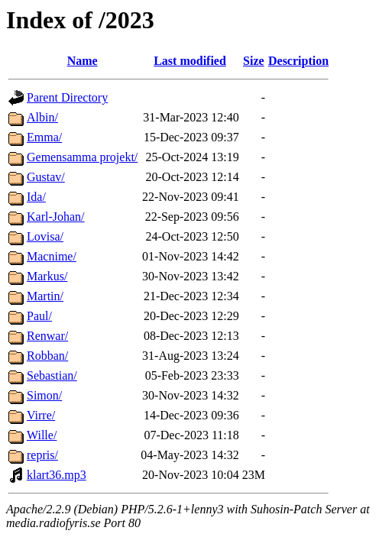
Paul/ (39, 316)
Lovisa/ (45, 236)
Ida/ (36, 197)
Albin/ (42, 117)
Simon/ (44, 395)
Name (83, 61)
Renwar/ (47, 336)
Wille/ (42, 435)
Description (298, 61)
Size (254, 61)
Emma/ (44, 137)
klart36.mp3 (57, 475)
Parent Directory (67, 97)
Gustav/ (46, 177)
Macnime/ (52, 256)
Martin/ (45, 296)
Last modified (190, 61)
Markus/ (47, 276)
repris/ (42, 455)
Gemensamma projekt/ (82, 157)
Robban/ (47, 356)
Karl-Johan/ (56, 217)
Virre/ (41, 415)
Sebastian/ (52, 375)
